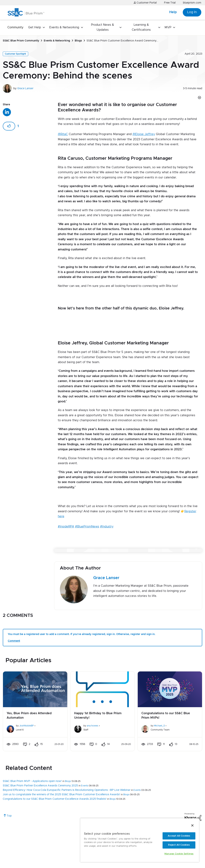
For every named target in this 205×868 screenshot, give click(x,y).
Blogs (78, 41)
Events (85, 786)
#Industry (107, 527)
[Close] (192, 825)
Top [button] (9, 816)
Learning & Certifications (141, 27)
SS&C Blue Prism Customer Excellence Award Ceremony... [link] (122, 41)
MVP (168, 27)
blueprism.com (192, 3)
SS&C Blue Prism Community (21, 41)
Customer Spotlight (15, 54)
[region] (140, 840)
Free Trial (170, 3)
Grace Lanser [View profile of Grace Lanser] (25, 88)
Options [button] (199, 98)
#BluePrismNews (87, 527)
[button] (9, 126)
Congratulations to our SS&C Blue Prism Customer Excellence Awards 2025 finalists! (55, 799)
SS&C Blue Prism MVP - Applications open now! (32, 781)
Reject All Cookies (179, 845)
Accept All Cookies (179, 836)
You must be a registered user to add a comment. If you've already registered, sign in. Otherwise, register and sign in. (82, 634)
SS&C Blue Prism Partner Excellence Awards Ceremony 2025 (40, 786)
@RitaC (63, 134)
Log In (192, 12)
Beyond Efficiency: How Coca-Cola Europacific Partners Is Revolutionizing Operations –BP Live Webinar (67, 790)
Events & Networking (64, 27)
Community (15, 27)
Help (173, 12)
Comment (14, 641)
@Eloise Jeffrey (144, 134)
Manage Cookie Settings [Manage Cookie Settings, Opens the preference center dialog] (179, 854)
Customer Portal (145, 3)
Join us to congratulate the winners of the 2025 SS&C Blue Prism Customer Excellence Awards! (61, 795)
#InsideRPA (66, 527)
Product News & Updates (102, 27)
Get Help (35, 27)
